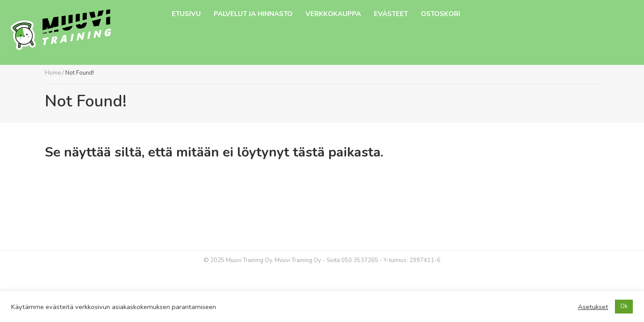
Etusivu (186, 14)
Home (53, 73)
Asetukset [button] (593, 307)
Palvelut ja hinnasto (253, 14)
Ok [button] (624, 306)
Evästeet (391, 14)
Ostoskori (441, 14)
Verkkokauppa (333, 14)
